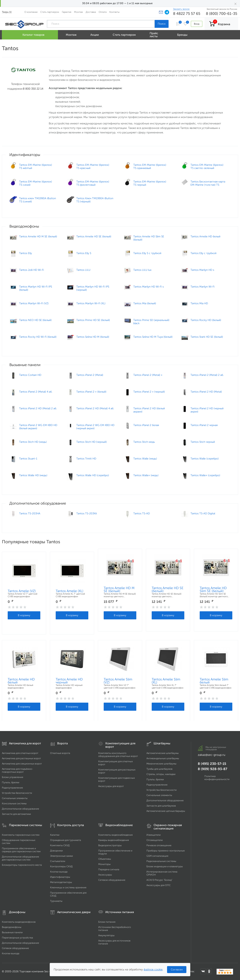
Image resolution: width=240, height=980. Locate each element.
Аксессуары (105, 875)
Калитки (55, 835)
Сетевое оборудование (112, 880)
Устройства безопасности (17, 793)
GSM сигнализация (157, 856)
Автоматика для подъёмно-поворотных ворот (17, 770)
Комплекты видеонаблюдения (115, 835)
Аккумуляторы (106, 935)
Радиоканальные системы (161, 861)
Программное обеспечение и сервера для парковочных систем (21, 850)
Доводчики (56, 851)
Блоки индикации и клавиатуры (165, 866)
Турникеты (56, 901)
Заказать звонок (181, 9)
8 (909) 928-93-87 (213, 769)
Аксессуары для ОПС (159, 885)
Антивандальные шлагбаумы (163, 758)
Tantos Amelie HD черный (69, 681)
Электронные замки (61, 856)
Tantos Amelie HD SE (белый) (168, 590)
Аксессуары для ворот (111, 786)
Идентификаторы (60, 877)
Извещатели (154, 835)
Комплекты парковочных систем (21, 835)
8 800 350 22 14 (33, 89)
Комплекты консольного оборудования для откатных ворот (118, 755)
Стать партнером (50, 12)
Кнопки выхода (59, 872)
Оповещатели (155, 840)
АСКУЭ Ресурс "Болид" (159, 880)
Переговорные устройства (17, 938)
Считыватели (58, 861)
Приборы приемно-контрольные (166, 851)
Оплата (103, 12)
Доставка (91, 12)
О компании (31, 12)
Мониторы (104, 864)
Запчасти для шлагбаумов (161, 806)
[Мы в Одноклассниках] (209, 971)
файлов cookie (153, 969)
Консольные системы (14, 803)
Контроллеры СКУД (61, 866)
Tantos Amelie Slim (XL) (166, 681)
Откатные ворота (60, 753)
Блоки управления (12, 777)
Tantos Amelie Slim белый (214, 681)
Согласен (177, 970)
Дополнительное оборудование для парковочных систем (20, 858)
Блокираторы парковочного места (22, 865)
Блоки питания (107, 922)
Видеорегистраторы (110, 845)
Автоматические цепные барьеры (166, 811)
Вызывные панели (12, 932)
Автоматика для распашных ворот (21, 758)
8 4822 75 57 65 (187, 14)
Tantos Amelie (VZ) (22, 591)
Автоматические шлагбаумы (163, 753)
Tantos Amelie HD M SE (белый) (119, 590)
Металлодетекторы (61, 882)
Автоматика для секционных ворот (22, 764)
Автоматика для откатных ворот (20, 753)
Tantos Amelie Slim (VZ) (118, 681)
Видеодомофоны (12, 927)
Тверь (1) (7, 12)
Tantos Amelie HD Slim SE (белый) (213, 590)
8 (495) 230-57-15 (212, 764)
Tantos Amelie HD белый (21, 681)
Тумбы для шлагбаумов (159, 769)
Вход (197, 24)
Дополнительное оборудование (20, 809)
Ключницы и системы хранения (68, 887)
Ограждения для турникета (66, 840)
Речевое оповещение (159, 845)
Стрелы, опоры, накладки (161, 774)
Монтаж (78, 12)
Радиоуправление (12, 788)
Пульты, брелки (11, 782)
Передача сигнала (109, 869)
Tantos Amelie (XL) (69, 591)
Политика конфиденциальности (217, 778)
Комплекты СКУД (60, 845)
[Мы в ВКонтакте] (203, 971)
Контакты (114, 12)
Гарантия (67, 12)
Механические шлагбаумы (161, 764)
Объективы (105, 859)
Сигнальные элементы (15, 798)
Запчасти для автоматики (16, 814)
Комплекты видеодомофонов (19, 922)
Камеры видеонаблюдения (114, 840)
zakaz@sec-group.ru (211, 755)
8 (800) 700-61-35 (222, 14)
